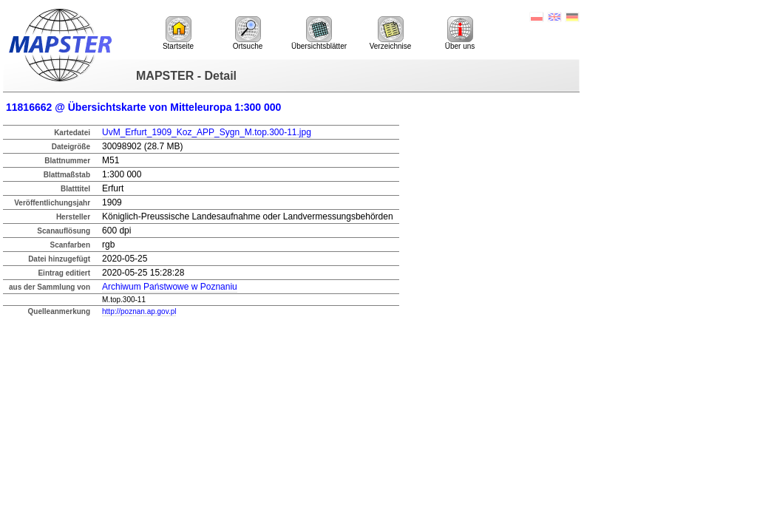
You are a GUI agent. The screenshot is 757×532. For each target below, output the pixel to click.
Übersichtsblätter (319, 33)
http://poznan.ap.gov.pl (139, 311)
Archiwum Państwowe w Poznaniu (170, 287)
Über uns (460, 33)
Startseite (178, 33)
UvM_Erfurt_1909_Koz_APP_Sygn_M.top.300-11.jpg (207, 132)
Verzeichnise (391, 33)
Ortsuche (248, 33)
